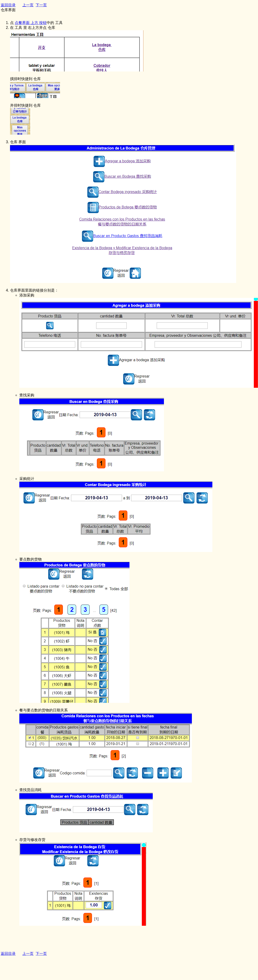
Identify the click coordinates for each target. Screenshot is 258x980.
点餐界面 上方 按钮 (31, 23)
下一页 (41, 5)
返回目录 (8, 5)
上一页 (28, 5)
